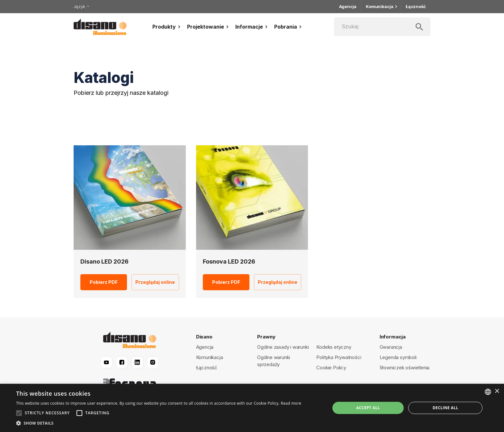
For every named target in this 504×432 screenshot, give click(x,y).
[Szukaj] (382, 27)
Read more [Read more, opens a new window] (291, 403)
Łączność (416, 7)
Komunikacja (381, 7)
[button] (159, 423)
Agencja (348, 7)
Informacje (252, 27)
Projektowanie (209, 27)
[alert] (252, 408)
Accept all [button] (368, 408)
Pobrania (289, 27)
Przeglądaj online (155, 282)
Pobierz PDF (104, 282)
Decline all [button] (446, 408)
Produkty (167, 27)
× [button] (497, 391)
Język (81, 6)
